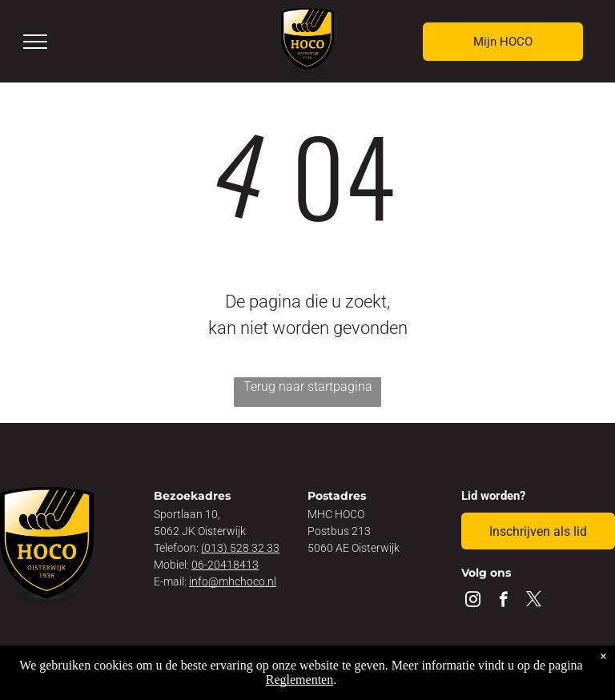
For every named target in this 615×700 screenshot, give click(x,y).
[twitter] (534, 601)
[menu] (35, 42)
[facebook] (503, 601)
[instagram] (473, 601)
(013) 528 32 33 (240, 548)
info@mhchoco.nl (233, 581)
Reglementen (299, 680)
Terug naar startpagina (308, 386)
